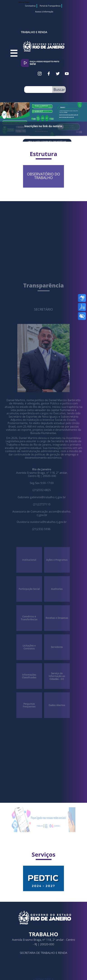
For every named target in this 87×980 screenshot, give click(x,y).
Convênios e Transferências (31, 604)
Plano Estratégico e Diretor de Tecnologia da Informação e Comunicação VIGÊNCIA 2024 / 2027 (53, 866)
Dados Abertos (55, 681)
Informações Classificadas (31, 655)
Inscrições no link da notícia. (44, 126)
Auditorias (55, 579)
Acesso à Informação (44, 12)
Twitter (58, 74)
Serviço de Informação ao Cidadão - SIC (55, 655)
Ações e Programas (55, 553)
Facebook (49, 74)
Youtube (67, 74)
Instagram (40, 74)
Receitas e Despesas (55, 604)
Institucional (31, 553)
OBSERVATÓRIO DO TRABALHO (56, 173)
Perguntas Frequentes (31, 681)
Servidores (55, 630)
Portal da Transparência (50, 6)
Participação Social (31, 579)
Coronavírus (30, 6)
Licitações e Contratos (31, 630)
